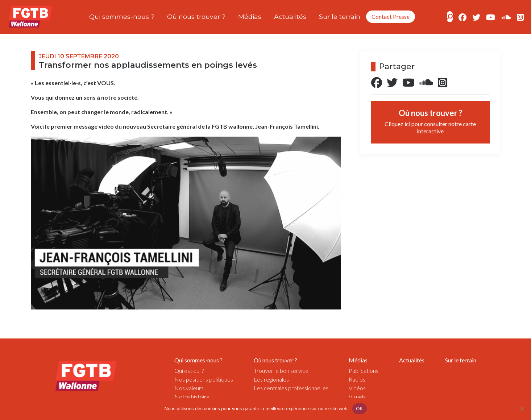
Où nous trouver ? (196, 16)
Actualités (290, 16)
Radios (357, 379)
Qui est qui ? (189, 371)
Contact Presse (391, 16)
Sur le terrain (340, 16)
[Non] (522, 409)
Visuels (357, 397)
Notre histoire (192, 397)
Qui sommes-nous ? (122, 16)
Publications (364, 371)
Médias (250, 16)
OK (359, 409)
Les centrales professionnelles (291, 388)
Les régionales (271, 379)
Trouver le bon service (281, 371)
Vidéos (357, 388)
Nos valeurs (189, 388)
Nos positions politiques (204, 379)
